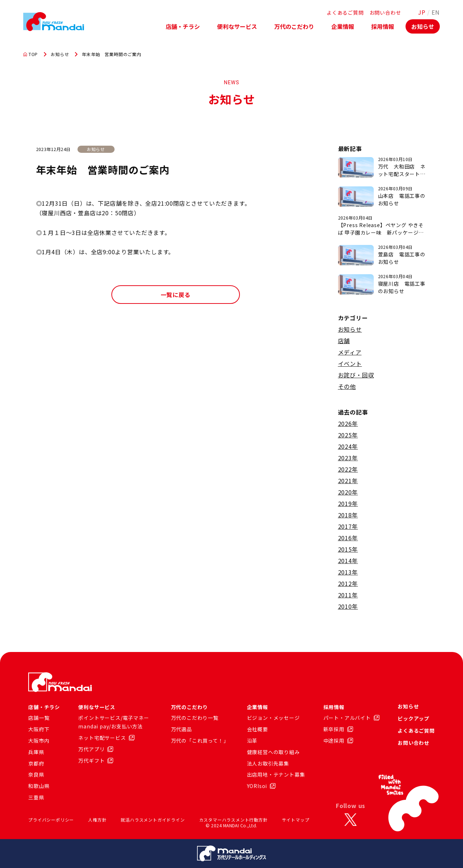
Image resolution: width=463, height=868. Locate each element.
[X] (351, 820)
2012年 (348, 583)
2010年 (348, 606)
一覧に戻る (176, 295)
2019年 (348, 503)
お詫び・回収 (356, 375)
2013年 (348, 572)
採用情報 (383, 26)
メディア (350, 352)
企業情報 (343, 26)
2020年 (348, 492)
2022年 (348, 469)
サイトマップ (296, 820)
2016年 (348, 538)
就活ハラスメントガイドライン (153, 820)
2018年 (348, 515)
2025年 (348, 435)
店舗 (344, 341)
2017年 (348, 526)
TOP (31, 54)
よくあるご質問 (345, 12)
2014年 (348, 561)
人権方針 (97, 820)
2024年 (348, 446)
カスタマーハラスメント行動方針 (233, 820)
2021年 (348, 481)
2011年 (348, 595)
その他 (347, 386)
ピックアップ (414, 718)
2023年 (348, 458)
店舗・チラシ (183, 26)
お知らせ (423, 26)
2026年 (348, 423)
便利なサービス (237, 26)
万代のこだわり (294, 26)
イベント (350, 363)
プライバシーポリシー (51, 820)
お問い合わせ (385, 12)
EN (436, 12)
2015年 (348, 549)
